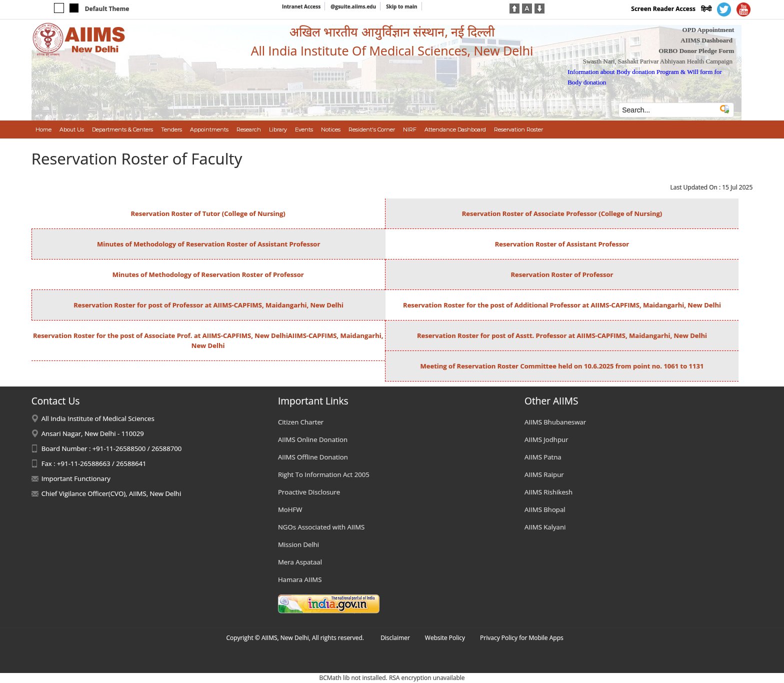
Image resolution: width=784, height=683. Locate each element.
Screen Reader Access (663, 9)
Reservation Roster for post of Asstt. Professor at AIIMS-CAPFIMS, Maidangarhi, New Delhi (562, 335)
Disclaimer (395, 638)
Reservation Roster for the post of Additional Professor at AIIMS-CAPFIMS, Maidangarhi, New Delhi (562, 305)
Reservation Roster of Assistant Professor (562, 244)
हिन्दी (706, 9)
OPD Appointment (708, 30)
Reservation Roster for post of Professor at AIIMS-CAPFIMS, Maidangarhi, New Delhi (208, 305)
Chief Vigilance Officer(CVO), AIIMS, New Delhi (111, 493)
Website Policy (445, 638)
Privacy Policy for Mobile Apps (522, 638)
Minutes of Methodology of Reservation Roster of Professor (208, 274)
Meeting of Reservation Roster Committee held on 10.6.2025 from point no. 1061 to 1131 (562, 366)
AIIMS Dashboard (706, 40)
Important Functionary (76, 478)
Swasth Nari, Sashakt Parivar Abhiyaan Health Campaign (658, 61)
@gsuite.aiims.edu (353, 6)
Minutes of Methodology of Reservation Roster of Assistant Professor (208, 244)
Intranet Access (301, 6)
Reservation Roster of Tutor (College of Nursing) (208, 213)
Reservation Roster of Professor (562, 274)
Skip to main (401, 6)
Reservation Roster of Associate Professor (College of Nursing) (562, 213)
